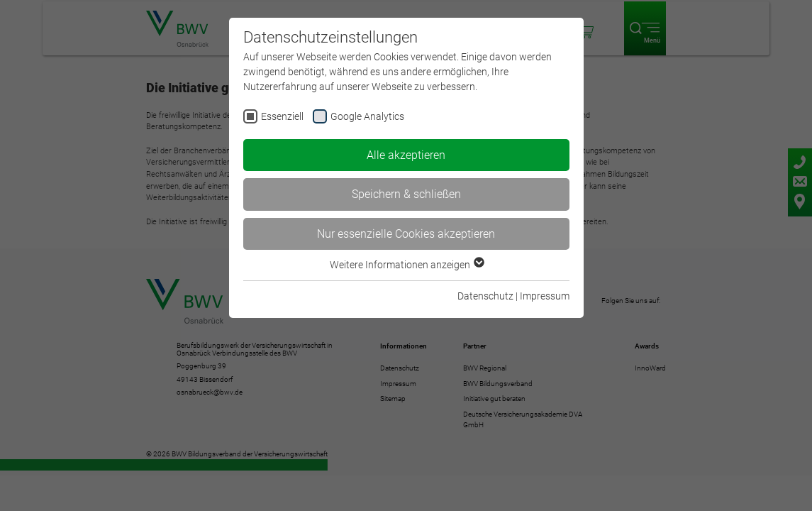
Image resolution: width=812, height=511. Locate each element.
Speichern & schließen (406, 194)
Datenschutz (485, 296)
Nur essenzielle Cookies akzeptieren (406, 234)
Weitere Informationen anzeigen (406, 265)
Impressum (545, 296)
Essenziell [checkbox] (282, 116)
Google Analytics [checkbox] (367, 116)
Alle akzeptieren (406, 155)
